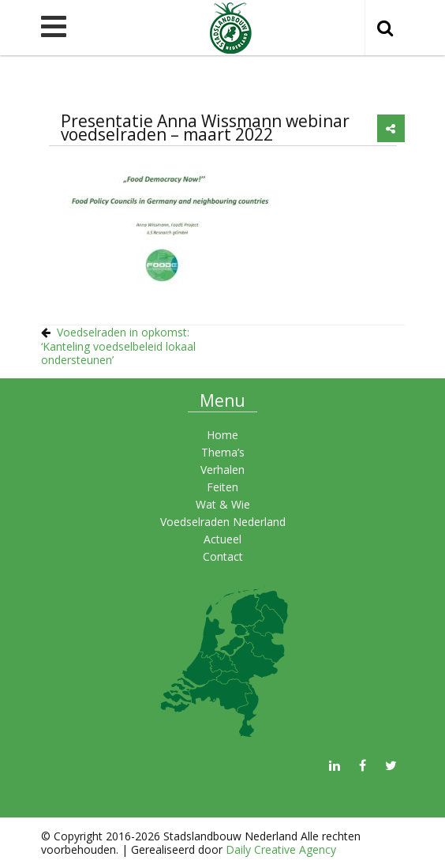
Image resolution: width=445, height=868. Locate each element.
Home (222, 435)
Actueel (222, 539)
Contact (223, 556)
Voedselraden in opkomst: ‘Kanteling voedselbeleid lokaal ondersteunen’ (118, 346)
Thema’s (223, 452)
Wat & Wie (223, 504)
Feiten (222, 487)
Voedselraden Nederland (223, 522)
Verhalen (222, 470)
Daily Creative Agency (281, 849)
